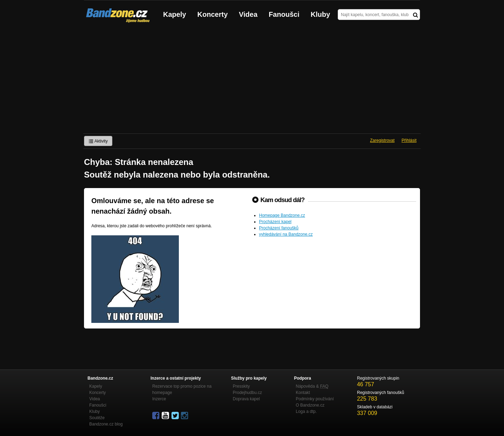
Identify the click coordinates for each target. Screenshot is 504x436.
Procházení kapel (275, 222)
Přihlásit (409, 140)
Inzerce (159, 399)
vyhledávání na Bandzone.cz (286, 234)
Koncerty (213, 14)
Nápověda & (312, 386)
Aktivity (98, 141)
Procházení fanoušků (279, 228)
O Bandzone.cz (310, 405)
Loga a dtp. (306, 411)
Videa (248, 14)
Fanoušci (284, 14)
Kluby (321, 14)
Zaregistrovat (382, 140)
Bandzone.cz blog (106, 424)
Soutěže (97, 418)
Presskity (241, 386)
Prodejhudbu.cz (247, 393)
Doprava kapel (246, 399)
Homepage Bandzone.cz (282, 215)
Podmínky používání (315, 399)
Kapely (175, 14)
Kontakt (303, 393)
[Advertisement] (252, 81)
